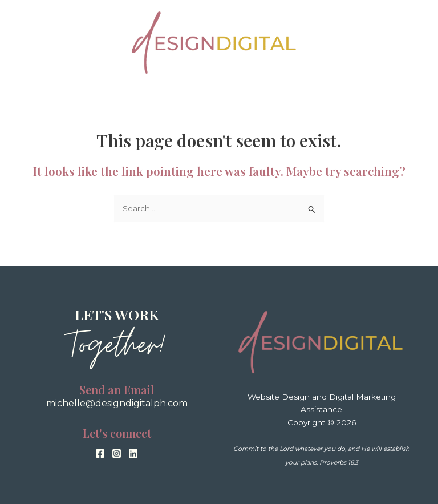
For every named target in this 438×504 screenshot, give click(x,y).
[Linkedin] (133, 453)
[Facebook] (100, 453)
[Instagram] (117, 453)
